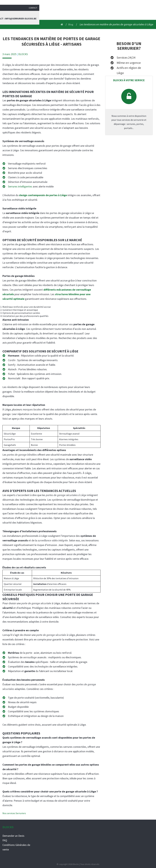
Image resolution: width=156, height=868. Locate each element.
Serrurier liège (66, 13)
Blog (104, 13)
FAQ (5, 840)
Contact (150, 3)
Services (85, 13)
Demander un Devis (13, 836)
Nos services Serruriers (14, 813)
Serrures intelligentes (20, 186)
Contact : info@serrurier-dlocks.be (134, 13)
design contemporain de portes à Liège (43, 195)
